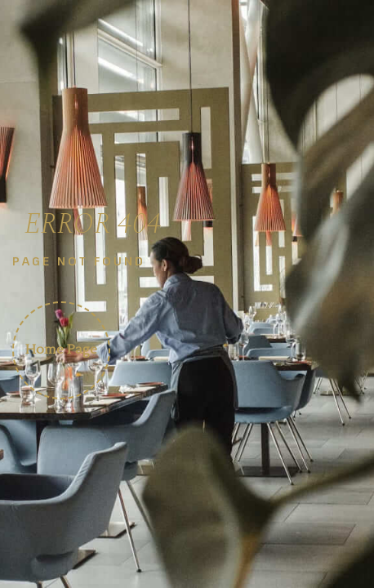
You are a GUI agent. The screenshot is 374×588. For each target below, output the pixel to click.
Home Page (61, 350)
